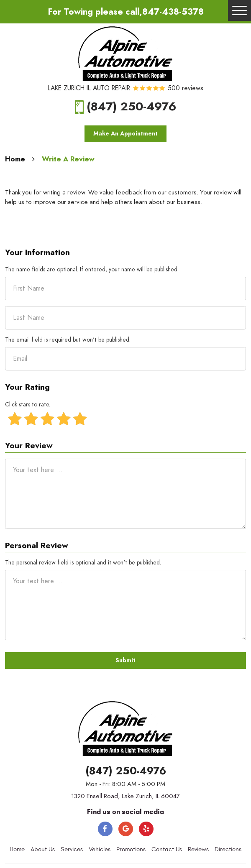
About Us (43, 849)
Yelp (146, 829)
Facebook (105, 829)
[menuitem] (17, 850)
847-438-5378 (173, 11)
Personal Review (37, 546)
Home (15, 159)
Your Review (29, 446)
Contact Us (167, 849)
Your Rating (27, 387)
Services (72, 849)
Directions (228, 849)
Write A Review (68, 159)
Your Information (37, 253)
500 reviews (186, 89)
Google (126, 829)
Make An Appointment (125, 134)
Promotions (131, 849)
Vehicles (100, 849)
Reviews (198, 849)
